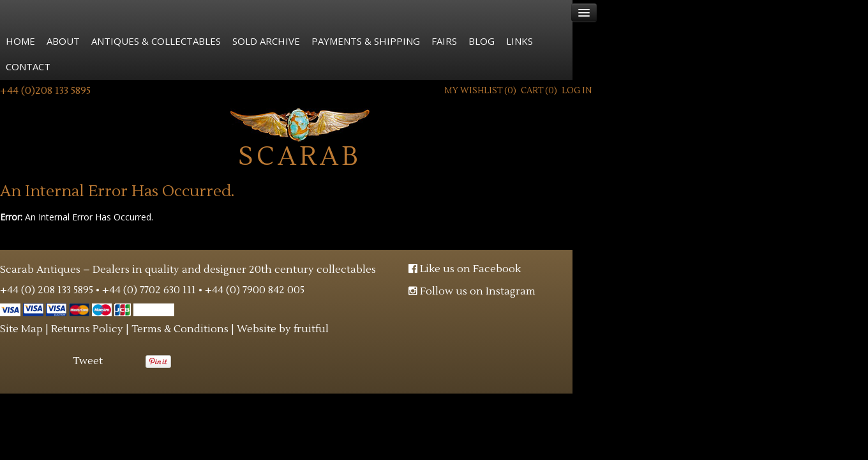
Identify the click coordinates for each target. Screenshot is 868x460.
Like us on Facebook (465, 269)
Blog (482, 41)
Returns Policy (87, 329)
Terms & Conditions (180, 329)
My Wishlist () (480, 91)
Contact (28, 66)
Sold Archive (266, 41)
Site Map (21, 329)
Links (520, 41)
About (63, 41)
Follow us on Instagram (472, 291)
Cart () (539, 91)
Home (20, 41)
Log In (577, 91)
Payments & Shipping (366, 41)
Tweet (88, 361)
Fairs (444, 41)
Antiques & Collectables (156, 41)
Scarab (300, 137)
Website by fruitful (283, 329)
